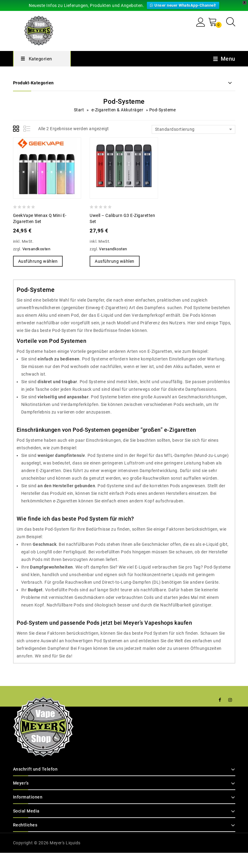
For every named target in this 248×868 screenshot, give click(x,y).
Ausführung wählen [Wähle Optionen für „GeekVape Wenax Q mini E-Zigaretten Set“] (38, 261)
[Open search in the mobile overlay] (231, 22)
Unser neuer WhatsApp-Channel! (184, 5)
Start (78, 110)
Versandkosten (36, 249)
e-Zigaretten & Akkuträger (117, 110)
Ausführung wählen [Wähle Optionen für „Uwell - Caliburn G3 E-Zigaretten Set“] (114, 261)
